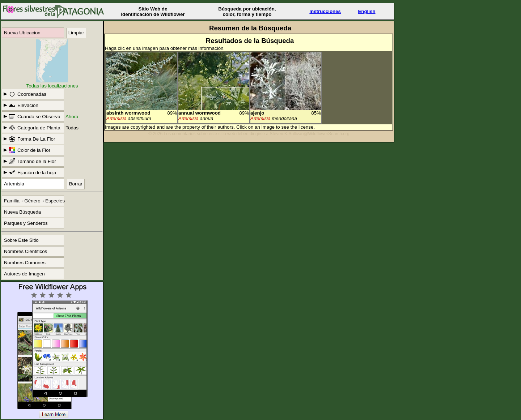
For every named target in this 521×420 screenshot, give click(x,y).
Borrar (76, 184)
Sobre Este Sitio (21, 240)
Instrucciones (325, 11)
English (367, 11)
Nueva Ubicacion (22, 33)
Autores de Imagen (24, 274)
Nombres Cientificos (26, 251)
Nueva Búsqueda (22, 212)
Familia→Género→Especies (34, 201)
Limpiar (76, 33)
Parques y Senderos (26, 223)
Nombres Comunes (25, 263)
